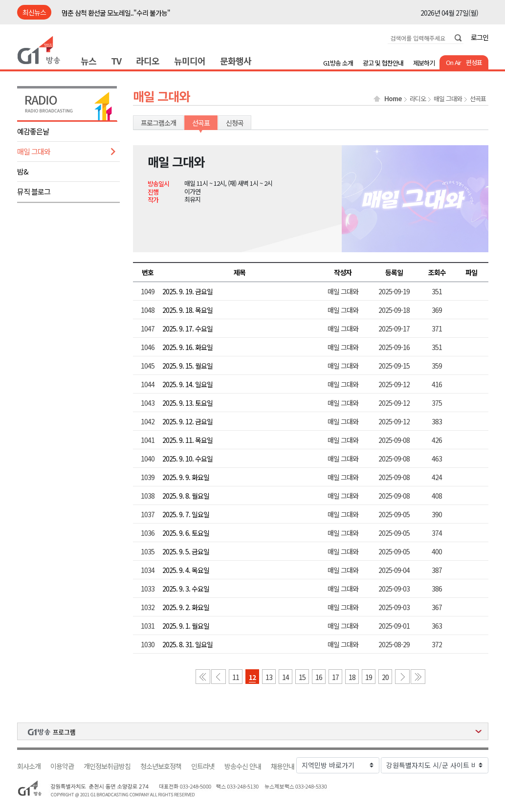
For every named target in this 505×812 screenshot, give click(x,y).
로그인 (480, 37)
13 (269, 677)
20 (385, 677)
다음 (402, 677)
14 (285, 677)
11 (236, 677)
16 (319, 677)
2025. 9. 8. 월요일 (186, 496)
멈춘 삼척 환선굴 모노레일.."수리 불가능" (116, 13)
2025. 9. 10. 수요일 (187, 459)
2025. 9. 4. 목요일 (186, 570)
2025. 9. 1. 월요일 (186, 626)
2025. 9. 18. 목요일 (187, 310)
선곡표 (478, 99)
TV (116, 61)
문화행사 (236, 61)
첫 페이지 (203, 677)
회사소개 (29, 766)
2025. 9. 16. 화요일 (187, 347)
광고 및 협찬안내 (383, 63)
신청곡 (235, 123)
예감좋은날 (33, 131)
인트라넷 (203, 766)
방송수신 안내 (243, 766)
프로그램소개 (158, 123)
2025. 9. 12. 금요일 (187, 421)
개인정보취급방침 (107, 766)
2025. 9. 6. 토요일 (186, 533)
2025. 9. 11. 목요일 (187, 440)
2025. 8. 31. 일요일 (187, 644)
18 (352, 677)
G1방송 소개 (338, 63)
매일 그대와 (34, 151)
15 (302, 677)
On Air (453, 62)
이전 (219, 677)
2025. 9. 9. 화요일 (186, 477)
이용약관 (62, 766)
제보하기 (424, 63)
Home (393, 99)
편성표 (474, 62)
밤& (23, 171)
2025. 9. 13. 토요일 (187, 403)
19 (369, 677)
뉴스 (88, 61)
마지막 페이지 (418, 677)
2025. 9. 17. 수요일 (187, 329)
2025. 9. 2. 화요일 (186, 607)
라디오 (148, 61)
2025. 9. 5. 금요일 (186, 551)
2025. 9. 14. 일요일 (187, 384)
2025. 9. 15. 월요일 (187, 366)
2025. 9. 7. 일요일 (186, 514)
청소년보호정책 (161, 766)
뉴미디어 (190, 61)
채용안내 (283, 766)
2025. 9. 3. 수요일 (186, 589)
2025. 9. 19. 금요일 (187, 291)
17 (335, 677)
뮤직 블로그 (34, 191)
